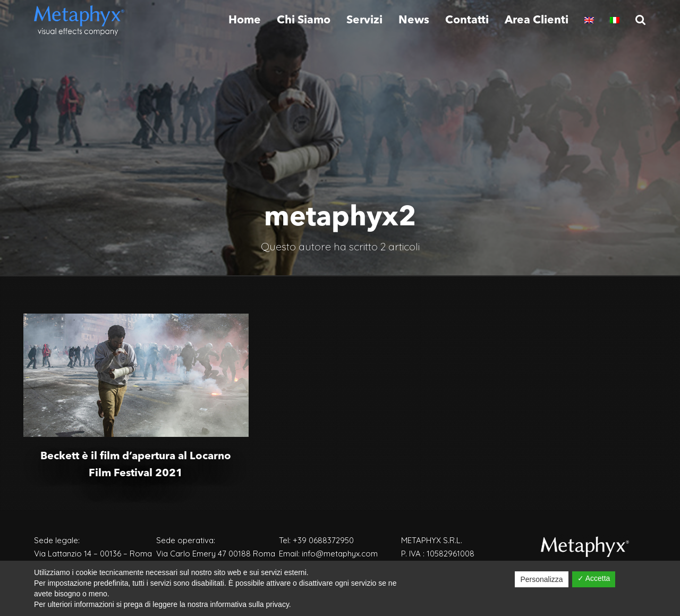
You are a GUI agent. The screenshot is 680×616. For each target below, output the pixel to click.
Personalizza (541, 579)
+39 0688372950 (323, 540)
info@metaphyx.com (340, 554)
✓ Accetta (594, 578)
